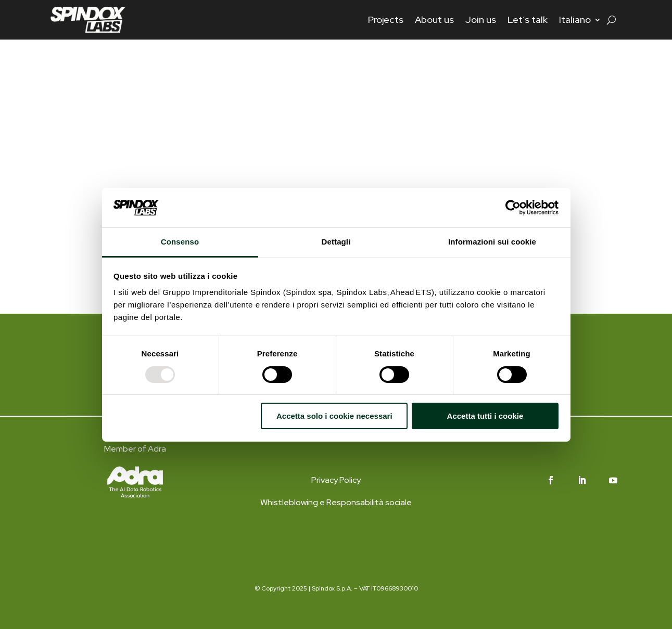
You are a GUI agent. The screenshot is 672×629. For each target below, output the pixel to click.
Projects (386, 20)
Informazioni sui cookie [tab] (492, 242)
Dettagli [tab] (336, 242)
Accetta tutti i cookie (485, 416)
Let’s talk (528, 20)
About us (434, 20)
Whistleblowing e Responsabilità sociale (336, 502)
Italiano (575, 20)
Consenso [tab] (180, 242)
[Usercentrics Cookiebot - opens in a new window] (513, 208)
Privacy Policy (336, 480)
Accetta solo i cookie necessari (334, 416)
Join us (481, 20)
